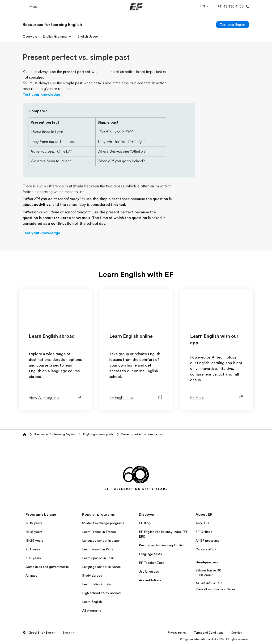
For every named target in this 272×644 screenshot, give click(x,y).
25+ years (33, 549)
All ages (31, 575)
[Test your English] (233, 25)
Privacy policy (177, 633)
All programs (92, 610)
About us (202, 523)
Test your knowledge (41, 95)
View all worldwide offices (215, 589)
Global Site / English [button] (39, 633)
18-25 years (34, 540)
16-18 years (34, 532)
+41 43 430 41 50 (209, 583)
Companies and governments (47, 567)
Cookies (236, 633)
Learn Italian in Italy (97, 584)
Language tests (150, 554)
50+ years (33, 558)
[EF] (136, 7)
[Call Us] (232, 6)
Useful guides (149, 571)
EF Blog (145, 523)
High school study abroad (101, 593)
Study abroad (92, 575)
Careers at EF (206, 549)
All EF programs (207, 540)
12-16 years (34, 523)
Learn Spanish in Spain (98, 558)
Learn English (92, 602)
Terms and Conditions (209, 633)
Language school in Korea (101, 567)
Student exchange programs (103, 523)
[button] (31, 6)
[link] (52, 25)
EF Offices (204, 532)
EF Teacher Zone (152, 563)
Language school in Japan (101, 540)
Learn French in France (99, 532)
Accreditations (150, 580)
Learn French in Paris (98, 549)
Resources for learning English (161, 545)
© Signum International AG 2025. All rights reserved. (215, 639)
